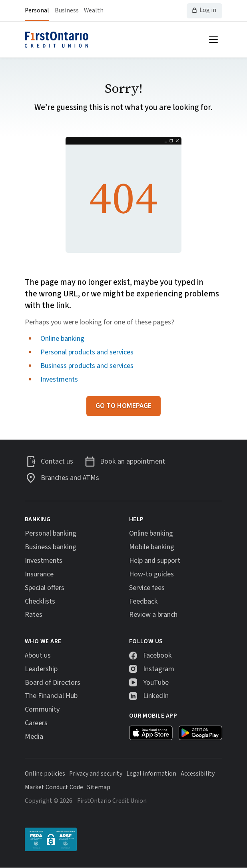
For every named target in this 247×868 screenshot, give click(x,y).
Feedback (143, 602)
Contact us (57, 461)
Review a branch (153, 615)
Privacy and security (96, 774)
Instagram (159, 669)
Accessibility (198, 774)
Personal (37, 10)
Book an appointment (132, 461)
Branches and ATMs (70, 478)
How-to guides (151, 574)
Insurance (39, 574)
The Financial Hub (51, 696)
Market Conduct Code (54, 787)
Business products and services (87, 366)
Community (42, 710)
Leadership (41, 669)
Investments (59, 379)
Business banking (51, 547)
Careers (36, 723)
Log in (208, 10)
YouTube (156, 683)
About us (38, 656)
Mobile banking (152, 547)
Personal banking (51, 534)
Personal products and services (87, 352)
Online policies (45, 774)
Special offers (45, 588)
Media (34, 737)
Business (67, 10)
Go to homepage (124, 406)
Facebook (157, 656)
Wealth (94, 10)
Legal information (151, 774)
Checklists (40, 602)
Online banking (62, 338)
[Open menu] (213, 40)
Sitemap (99, 787)
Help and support (155, 561)
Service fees (147, 588)
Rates (34, 615)
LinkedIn (156, 696)
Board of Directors (53, 683)
